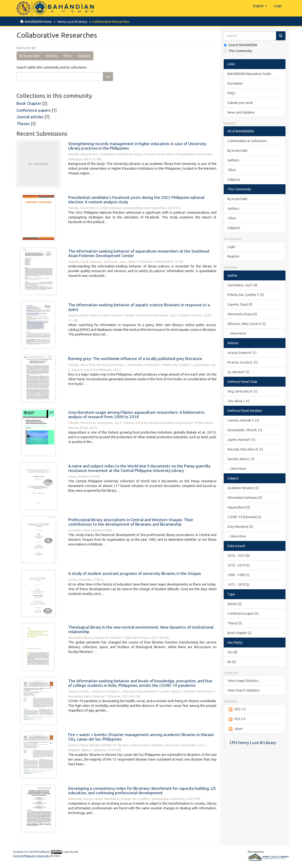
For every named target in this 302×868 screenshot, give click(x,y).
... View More (237, 333)
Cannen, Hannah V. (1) (243, 420)
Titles (67, 56)
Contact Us (20, 852)
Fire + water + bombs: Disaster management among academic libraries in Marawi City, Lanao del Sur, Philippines (141, 737)
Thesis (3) (235, 623)
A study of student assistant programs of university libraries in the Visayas (135, 573)
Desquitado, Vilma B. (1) (245, 430)
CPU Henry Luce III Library (253, 743)
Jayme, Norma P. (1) (241, 440)
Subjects (84, 56)
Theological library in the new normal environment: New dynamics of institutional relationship (141, 629)
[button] (260, 6)
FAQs (231, 93)
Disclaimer (235, 83)
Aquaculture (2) (239, 507)
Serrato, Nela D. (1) (241, 459)
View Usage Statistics (243, 681)
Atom (235, 729)
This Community (238, 51)
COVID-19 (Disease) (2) (244, 517)
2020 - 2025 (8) (239, 556)
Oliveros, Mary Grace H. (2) (247, 324)
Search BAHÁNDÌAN (240, 45)
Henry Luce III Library (72, 22)
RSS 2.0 (237, 719)
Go (108, 77)
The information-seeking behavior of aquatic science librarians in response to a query (139, 307)
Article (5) (235, 604)
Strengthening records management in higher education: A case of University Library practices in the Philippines (137, 146)
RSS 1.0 (237, 709)
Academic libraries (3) (243, 488)
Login (231, 247)
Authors (51, 56)
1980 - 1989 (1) (239, 575)
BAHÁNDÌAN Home (38, 22)
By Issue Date (30, 56)
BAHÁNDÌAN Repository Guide (249, 74)
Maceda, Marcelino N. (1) (245, 449)
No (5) (232, 662)
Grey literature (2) (240, 527)
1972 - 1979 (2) (239, 585)
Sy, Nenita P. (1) (238, 372)
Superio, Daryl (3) (240, 304)
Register (234, 256)
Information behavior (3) (245, 498)
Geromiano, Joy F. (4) (242, 285)
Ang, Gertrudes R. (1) (242, 391)
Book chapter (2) (239, 633)
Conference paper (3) (243, 614)
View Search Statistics (244, 690)
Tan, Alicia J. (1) (239, 401)
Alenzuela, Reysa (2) (242, 314)
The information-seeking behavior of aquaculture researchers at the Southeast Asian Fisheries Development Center (139, 253)
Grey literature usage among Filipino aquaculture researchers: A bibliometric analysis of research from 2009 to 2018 (136, 414)
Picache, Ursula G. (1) (243, 362)
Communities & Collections (247, 141)
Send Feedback (39, 852)
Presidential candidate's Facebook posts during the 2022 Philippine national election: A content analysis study (136, 200)
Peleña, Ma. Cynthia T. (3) (246, 295)
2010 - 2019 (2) (239, 565)
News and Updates (241, 112)
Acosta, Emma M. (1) (242, 353)
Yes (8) (232, 652)
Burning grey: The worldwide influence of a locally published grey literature (135, 358)
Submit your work (240, 103)
